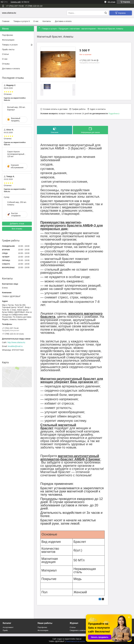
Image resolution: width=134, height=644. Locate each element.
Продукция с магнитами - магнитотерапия (77, 29)
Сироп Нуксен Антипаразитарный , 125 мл (16, 154)
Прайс (5, 630)
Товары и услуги (21, 21)
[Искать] (106, 13)
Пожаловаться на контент (76, 641)
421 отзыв (111, 2)
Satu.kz (79, 639)
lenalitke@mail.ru (15, 346)
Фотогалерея (8, 40)
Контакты (47, 21)
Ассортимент (8, 627)
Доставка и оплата (63, 21)
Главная (6, 21)
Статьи (5, 54)
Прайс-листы (8, 49)
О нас (36, 21)
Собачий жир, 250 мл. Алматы (17, 203)
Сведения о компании (79, 630)
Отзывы (6, 64)
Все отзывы (17, 229)
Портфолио (8, 35)
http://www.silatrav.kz (16, 342)
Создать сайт (16, 2)
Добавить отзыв (17, 224)
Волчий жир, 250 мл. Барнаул (16, 108)
